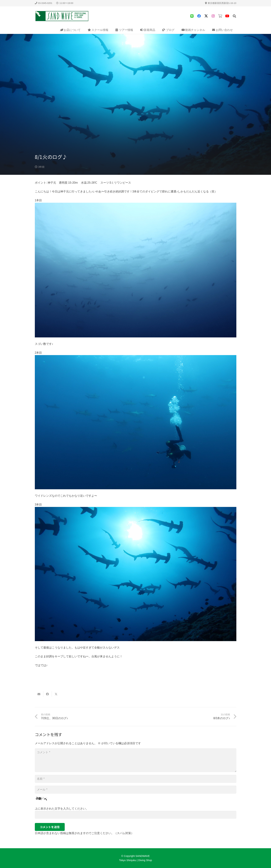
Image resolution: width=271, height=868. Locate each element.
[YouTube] (227, 16)
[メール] (136, 790)
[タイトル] (192, 16)
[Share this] (48, 694)
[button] (234, 16)
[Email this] (39, 694)
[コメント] (136, 760)
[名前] (136, 779)
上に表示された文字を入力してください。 (62, 809)
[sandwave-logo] (62, 16)
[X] (206, 16)
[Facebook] (199, 16)
